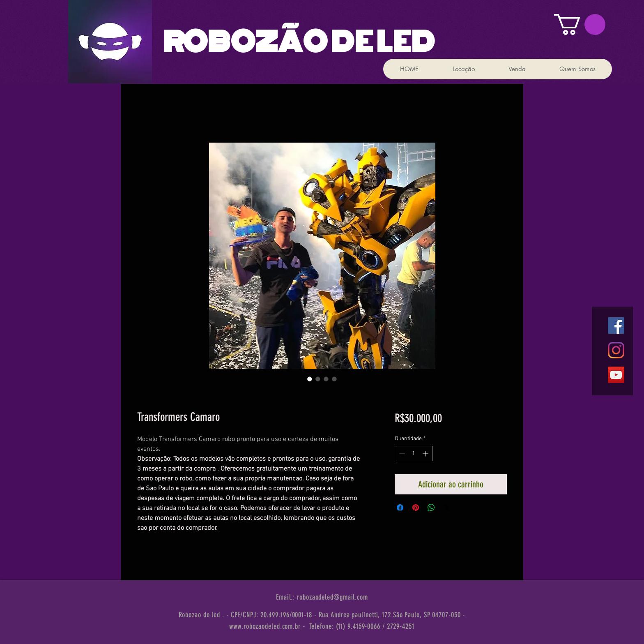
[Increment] (426, 454)
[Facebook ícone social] (616, 325)
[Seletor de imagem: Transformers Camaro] (310, 379)
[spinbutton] (414, 454)
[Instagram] (616, 350)
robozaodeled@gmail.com (332, 597)
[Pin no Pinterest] (416, 508)
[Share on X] (447, 508)
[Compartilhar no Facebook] (400, 508)
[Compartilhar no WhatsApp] (431, 508)
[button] (580, 24)
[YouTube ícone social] (616, 375)
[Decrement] (401, 454)
